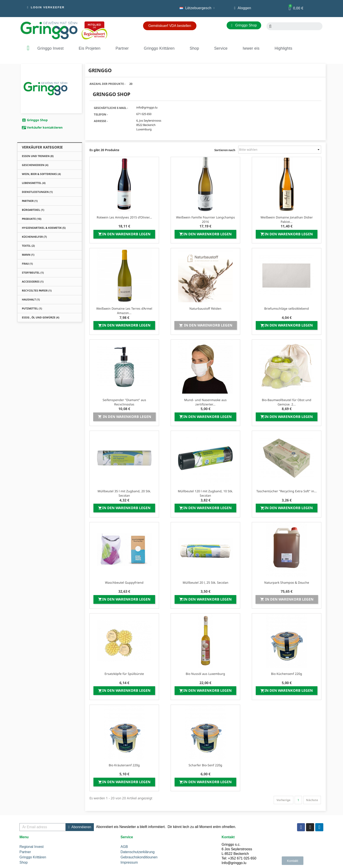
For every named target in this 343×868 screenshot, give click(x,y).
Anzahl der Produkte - (107, 84)
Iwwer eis (251, 48)
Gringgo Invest (51, 48)
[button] (46, 7)
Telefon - (101, 114)
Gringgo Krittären (159, 48)
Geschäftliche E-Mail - (111, 108)
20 (131, 84)
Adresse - (101, 121)
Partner (122, 48)
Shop (194, 48)
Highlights (283, 48)
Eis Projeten (90, 48)
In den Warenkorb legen (124, 234)
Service (221, 48)
